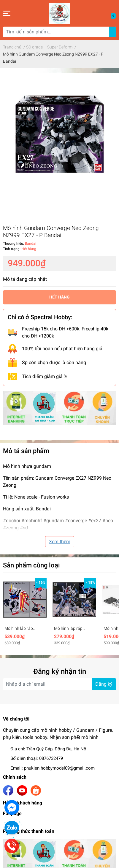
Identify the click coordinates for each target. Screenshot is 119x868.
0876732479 (51, 758)
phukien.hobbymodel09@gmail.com (59, 768)
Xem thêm (60, 542)
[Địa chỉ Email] (59, 684)
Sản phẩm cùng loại (31, 565)
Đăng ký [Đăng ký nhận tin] (104, 684)
